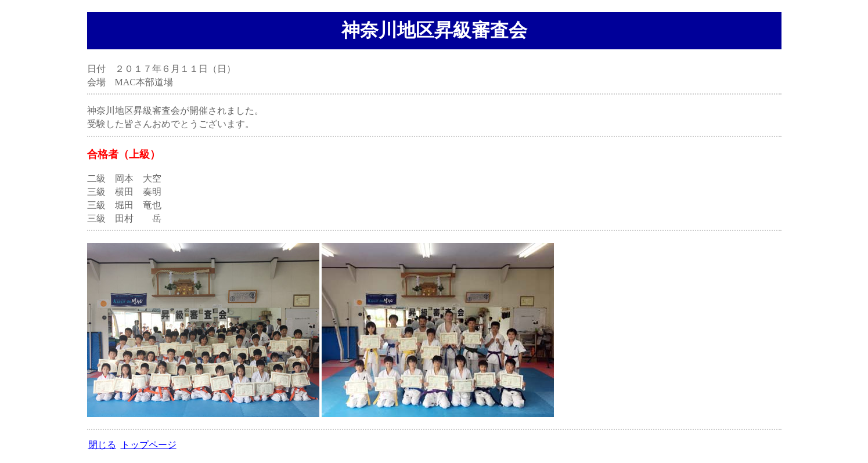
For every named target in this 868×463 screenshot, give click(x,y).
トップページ (149, 445)
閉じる (102, 445)
